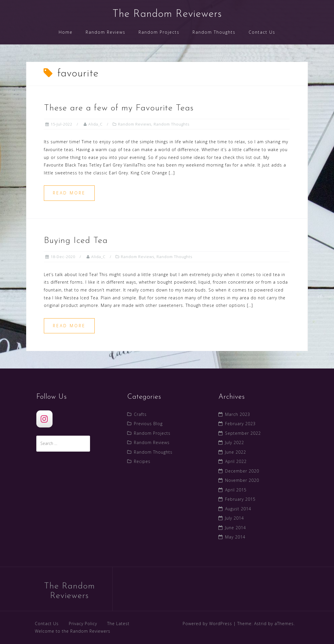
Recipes (142, 461)
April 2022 (236, 461)
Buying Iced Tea (76, 241)
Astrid (260, 624)
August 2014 (238, 509)
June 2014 (236, 528)
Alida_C (95, 124)
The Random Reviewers (167, 14)
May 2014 (235, 537)
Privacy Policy (83, 624)
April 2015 (236, 490)
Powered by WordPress (207, 624)
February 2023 (240, 424)
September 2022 (243, 433)
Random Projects (159, 32)
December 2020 (242, 471)
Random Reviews (106, 32)
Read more (69, 193)
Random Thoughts (214, 32)
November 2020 (242, 480)
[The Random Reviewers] (44, 419)
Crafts (140, 414)
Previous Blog (148, 424)
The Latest (118, 624)
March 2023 (238, 414)
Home (66, 32)
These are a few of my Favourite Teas (119, 108)
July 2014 (235, 518)
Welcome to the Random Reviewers (73, 631)
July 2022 (235, 442)
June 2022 (236, 452)
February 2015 (240, 499)
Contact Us (262, 32)
